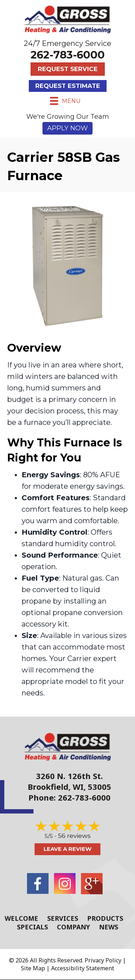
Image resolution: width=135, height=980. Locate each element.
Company (73, 927)
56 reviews (74, 836)
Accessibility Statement (83, 968)
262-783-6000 (68, 55)
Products (105, 918)
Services (63, 918)
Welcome (21, 918)
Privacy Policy (103, 960)
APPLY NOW (67, 128)
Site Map (33, 968)
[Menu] (65, 101)
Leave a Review (67, 849)
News (109, 927)
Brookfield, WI (56, 787)
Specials (32, 927)
